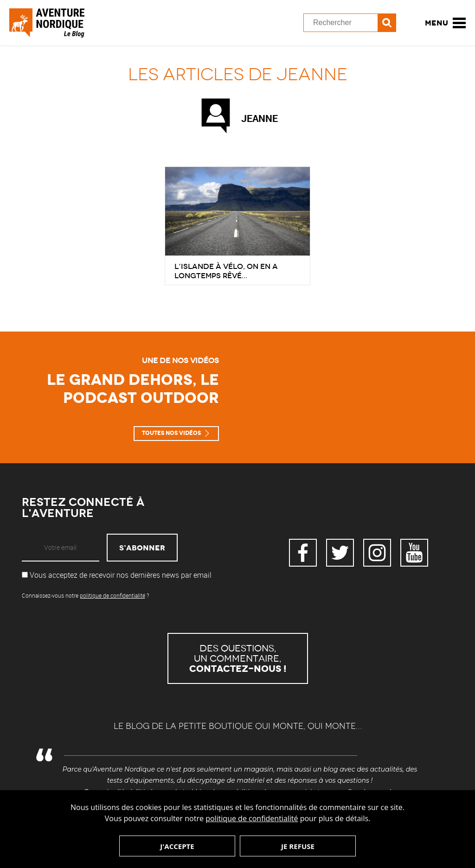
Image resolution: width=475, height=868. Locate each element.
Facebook (303, 553)
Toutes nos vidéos (171, 433)
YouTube (414, 553)
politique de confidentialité (252, 818)
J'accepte (177, 846)
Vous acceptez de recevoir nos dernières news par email (117, 575)
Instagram (377, 553)
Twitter (340, 553)
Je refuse (298, 846)
